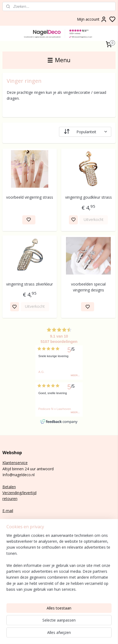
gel (12, 575)
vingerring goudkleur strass (88, 197)
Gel (5, 581)
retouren (10, 499)
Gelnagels (11, 593)
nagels (17, 569)
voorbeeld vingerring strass (30, 197)
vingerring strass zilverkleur (29, 284)
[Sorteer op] (85, 132)
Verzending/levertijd (19, 493)
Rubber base (13, 599)
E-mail (8, 511)
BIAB (7, 569)
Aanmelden (16, 556)
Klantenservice (15, 463)
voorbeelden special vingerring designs (88, 287)
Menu (59, 60)
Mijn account (92, 19)
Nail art (9, 587)
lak (10, 581)
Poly (6, 575)
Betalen (9, 487)
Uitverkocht (94, 219)
